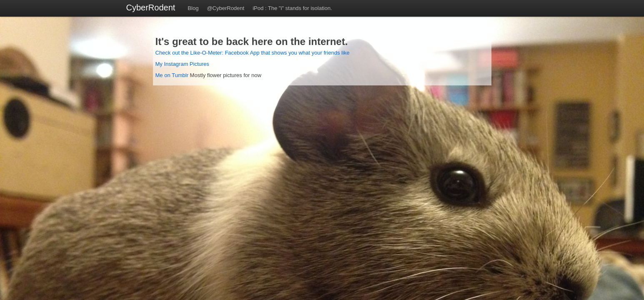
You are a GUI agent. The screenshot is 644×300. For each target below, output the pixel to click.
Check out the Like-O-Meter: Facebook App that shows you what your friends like (253, 53)
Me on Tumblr (172, 75)
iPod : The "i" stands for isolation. (292, 8)
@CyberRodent (226, 8)
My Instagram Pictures (182, 64)
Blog (193, 8)
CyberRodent (151, 7)
